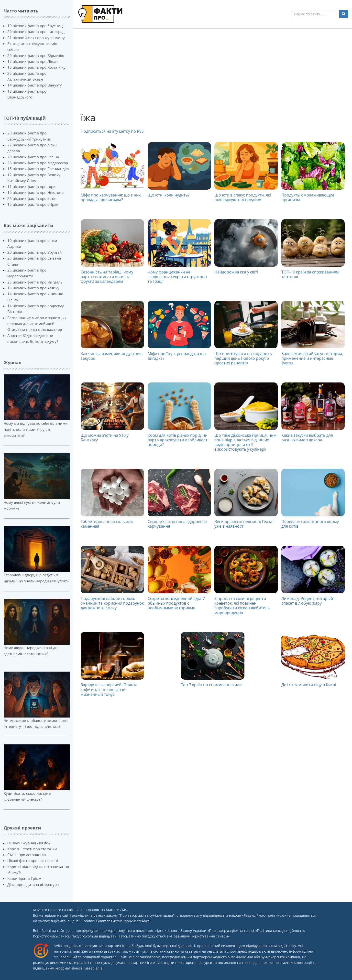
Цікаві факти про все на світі (33, 860)
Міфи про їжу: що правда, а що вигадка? (177, 356)
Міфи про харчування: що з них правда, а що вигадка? (111, 197)
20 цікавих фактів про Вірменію (36, 55)
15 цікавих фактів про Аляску (33, 288)
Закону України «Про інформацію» (209, 931)
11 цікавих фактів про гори (32, 186)
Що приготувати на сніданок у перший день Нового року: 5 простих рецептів (243, 358)
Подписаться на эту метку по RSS (112, 131)
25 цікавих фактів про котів (32, 198)
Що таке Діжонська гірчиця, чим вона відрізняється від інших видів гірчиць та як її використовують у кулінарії (245, 442)
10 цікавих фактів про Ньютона (35, 192)
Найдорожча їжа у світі (236, 272)
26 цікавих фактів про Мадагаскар (38, 163)
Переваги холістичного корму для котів (310, 524)
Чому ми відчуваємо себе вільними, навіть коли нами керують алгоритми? (36, 429)
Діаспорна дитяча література (33, 884)
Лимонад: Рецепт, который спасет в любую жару (307, 601)
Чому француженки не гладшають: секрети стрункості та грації (177, 277)
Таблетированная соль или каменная (107, 524)
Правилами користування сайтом (199, 936)
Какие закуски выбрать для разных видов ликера (307, 438)
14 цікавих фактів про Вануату (35, 85)
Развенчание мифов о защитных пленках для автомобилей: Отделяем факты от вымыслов (37, 324)
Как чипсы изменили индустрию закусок (112, 356)
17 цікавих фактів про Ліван (33, 61)
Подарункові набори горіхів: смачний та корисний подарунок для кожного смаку (112, 603)
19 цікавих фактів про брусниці (35, 26)
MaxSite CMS (116, 910)
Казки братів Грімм (24, 878)
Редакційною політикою (264, 915)
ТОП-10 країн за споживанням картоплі (310, 274)
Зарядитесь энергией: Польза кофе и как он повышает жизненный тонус (109, 689)
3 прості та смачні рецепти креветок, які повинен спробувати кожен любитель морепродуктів (242, 606)
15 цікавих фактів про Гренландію (38, 169)
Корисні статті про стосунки (32, 849)
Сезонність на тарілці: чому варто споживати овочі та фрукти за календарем (107, 277)
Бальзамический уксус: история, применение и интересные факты (312, 358)
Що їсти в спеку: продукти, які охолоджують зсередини (243, 197)
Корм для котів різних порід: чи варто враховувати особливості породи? (178, 440)
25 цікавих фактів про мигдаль (35, 282)
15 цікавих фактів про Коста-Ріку (36, 67)
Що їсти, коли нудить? (169, 195)
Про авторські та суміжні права (147, 915)
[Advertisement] (213, 70)
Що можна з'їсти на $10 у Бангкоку (105, 438)
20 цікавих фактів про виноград (36, 32)
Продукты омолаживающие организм (308, 197)
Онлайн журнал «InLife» (29, 843)
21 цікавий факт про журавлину (36, 38)
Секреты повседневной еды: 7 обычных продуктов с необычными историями (176, 603)
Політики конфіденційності (280, 931)
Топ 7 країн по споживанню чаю (212, 685)
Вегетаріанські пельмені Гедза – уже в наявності (245, 524)
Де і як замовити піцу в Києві (309, 685)
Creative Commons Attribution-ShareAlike (115, 921)
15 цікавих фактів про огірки (33, 204)
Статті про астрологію (27, 855)
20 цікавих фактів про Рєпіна (33, 157)
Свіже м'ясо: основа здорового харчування (177, 524)
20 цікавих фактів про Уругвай (35, 252)
